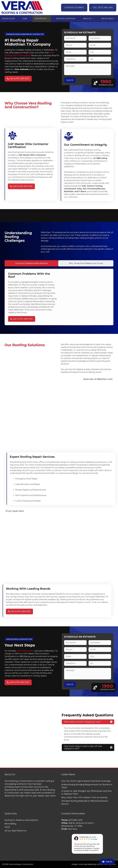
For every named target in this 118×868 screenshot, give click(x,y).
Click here (72, 829)
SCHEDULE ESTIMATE (74, 8)
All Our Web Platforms (15, 831)
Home (25, 19)
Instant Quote (9, 19)
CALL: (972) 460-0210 (103, 8)
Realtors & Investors (66, 19)
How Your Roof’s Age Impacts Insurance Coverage (86, 781)
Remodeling (10, 824)
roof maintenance (25, 651)
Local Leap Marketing (87, 864)
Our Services (43, 19)
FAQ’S (7, 827)
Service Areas (110, 19)
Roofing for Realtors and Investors (21, 820)
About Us (89, 19)
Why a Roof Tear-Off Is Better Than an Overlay (84, 797)
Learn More (50, 796)
